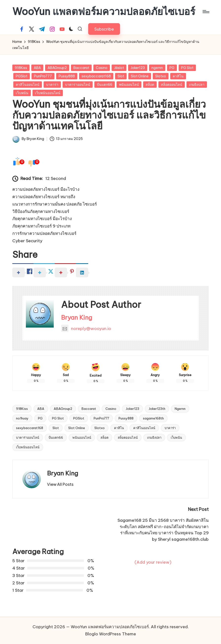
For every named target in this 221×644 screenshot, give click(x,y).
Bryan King (77, 317)
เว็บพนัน (22, 93)
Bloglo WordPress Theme (111, 634)
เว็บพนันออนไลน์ (48, 93)
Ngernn (180, 409)
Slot (121, 76)
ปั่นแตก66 (105, 85)
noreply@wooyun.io (86, 329)
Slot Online (140, 76)
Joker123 (138, 68)
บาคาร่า (52, 85)
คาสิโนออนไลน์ (28, 85)
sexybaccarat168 (96, 76)
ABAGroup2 (57, 68)
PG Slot (187, 68)
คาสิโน (178, 76)
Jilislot (119, 68)
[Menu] (206, 12)
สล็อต (150, 85)
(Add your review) (153, 562)
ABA (37, 68)
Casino (102, 68)
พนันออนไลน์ (129, 85)
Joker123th (157, 409)
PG (172, 68)
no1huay (22, 418)
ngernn (157, 68)
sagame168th (153, 418)
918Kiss (21, 68)
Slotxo (161, 76)
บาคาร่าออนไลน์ (78, 85)
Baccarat (81, 68)
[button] (104, 29)
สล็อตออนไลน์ (172, 85)
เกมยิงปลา (197, 85)
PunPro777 (43, 76)
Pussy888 (67, 76)
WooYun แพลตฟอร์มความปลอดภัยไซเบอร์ (104, 12)
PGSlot (22, 76)
